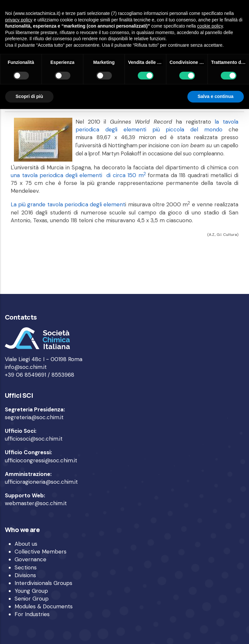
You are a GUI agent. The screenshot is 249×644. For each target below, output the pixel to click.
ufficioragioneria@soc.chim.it (41, 482)
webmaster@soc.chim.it (36, 503)
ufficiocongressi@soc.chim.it (41, 460)
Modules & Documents (44, 606)
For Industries (32, 614)
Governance (30, 559)
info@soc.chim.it (26, 367)
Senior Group (32, 599)
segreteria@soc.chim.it (34, 417)
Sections (26, 567)
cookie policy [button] (210, 26)
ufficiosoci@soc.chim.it (34, 439)
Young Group (31, 591)
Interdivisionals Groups (43, 583)
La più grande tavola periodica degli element (68, 204)
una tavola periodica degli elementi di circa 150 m (78, 175)
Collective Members (41, 552)
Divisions (25, 575)
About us (26, 544)
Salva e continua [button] (216, 96)
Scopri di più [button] (29, 96)
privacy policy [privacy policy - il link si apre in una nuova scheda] (19, 20)
